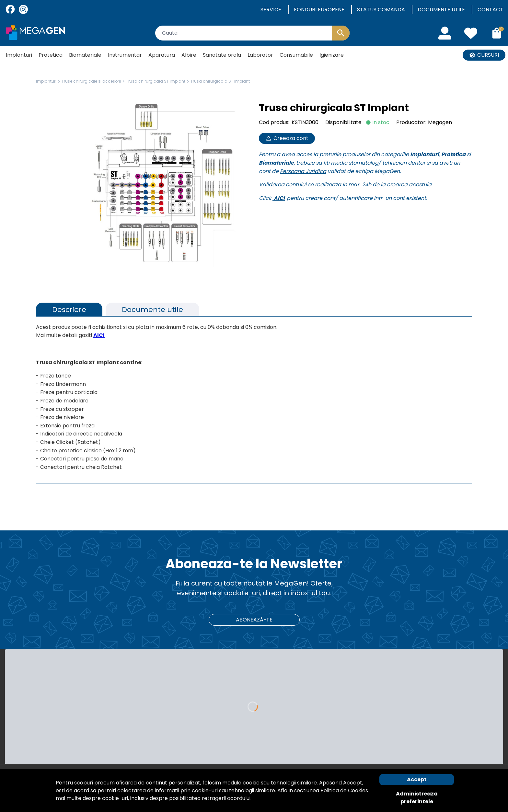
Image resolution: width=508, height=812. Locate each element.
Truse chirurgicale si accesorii (91, 81)
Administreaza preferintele (417, 798)
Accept (417, 779)
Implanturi (46, 81)
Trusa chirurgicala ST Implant (156, 81)
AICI (279, 198)
